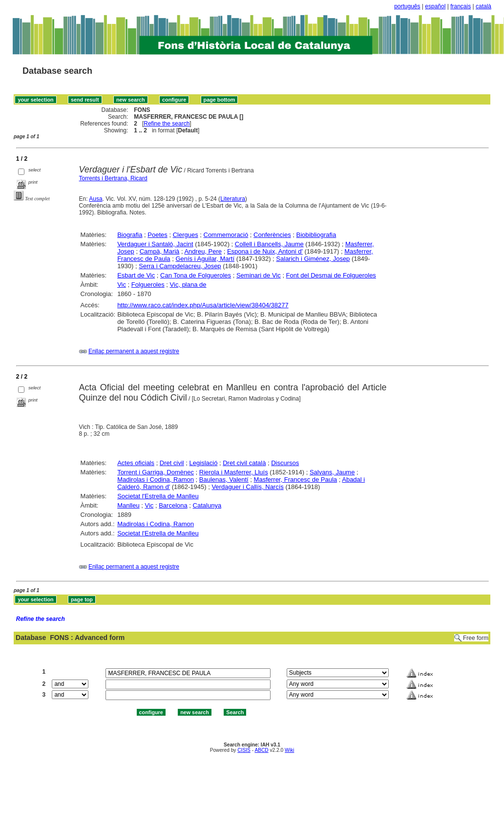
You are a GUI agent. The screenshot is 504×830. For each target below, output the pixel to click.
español (435, 6)
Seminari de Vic (259, 275)
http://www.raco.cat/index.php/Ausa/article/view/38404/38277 (203, 305)
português (407, 6)
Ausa (95, 199)
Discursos (285, 463)
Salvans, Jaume (332, 472)
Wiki (289, 750)
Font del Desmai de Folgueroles (331, 275)
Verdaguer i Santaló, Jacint (155, 244)
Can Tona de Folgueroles (196, 275)
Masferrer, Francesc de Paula (296, 479)
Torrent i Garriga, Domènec (156, 472)
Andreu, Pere (203, 251)
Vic (122, 285)
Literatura (233, 199)
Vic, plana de (188, 285)
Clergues (186, 235)
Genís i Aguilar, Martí (205, 259)
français (461, 6)
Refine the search (167, 124)
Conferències (272, 235)
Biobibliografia (316, 235)
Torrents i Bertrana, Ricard (113, 178)
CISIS (244, 750)
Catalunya (207, 505)
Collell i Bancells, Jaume (269, 244)
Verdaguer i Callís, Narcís (247, 487)
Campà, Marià (160, 251)
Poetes (157, 235)
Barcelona (173, 505)
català (483, 6)
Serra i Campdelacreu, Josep (180, 266)
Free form (476, 638)
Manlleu (128, 505)
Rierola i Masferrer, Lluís (234, 472)
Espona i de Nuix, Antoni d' (265, 251)
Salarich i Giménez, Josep (313, 259)
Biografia (130, 235)
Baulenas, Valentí (224, 479)
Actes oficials (136, 463)
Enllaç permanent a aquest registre (134, 351)
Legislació (204, 463)
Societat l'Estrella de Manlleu (158, 496)
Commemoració (226, 235)
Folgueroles (148, 285)
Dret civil (172, 463)
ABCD (261, 750)
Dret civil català (244, 463)
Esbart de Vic (136, 275)
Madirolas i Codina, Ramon (156, 479)
